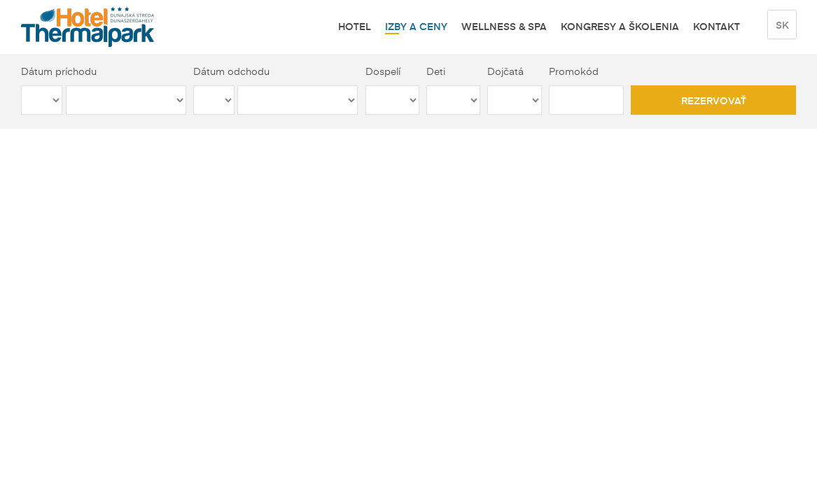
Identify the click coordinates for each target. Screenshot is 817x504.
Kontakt (717, 26)
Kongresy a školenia (620, 26)
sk (782, 24)
